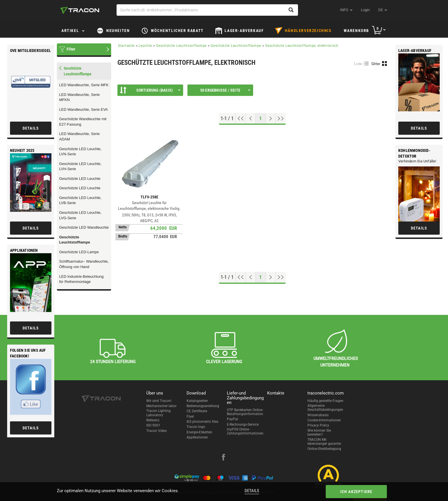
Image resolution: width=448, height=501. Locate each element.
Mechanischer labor (161, 406)
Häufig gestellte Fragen (325, 401)
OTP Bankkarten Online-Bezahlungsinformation (245, 412)
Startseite (126, 46)
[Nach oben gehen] (241, 118)
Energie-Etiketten (199, 432)
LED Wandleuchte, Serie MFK (84, 85)
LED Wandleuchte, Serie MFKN (79, 97)
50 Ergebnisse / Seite (225, 90)
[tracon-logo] (80, 10)
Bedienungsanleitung (203, 406)
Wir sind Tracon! (159, 401)
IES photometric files (202, 422)
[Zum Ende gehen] (281, 118)
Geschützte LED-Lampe (79, 252)
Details (252, 491)
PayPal (232, 419)
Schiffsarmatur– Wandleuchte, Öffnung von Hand (84, 264)
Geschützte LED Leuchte (80, 179)
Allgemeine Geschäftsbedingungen (325, 408)
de (381, 10)
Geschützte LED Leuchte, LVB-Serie (80, 200)
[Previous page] (251, 118)
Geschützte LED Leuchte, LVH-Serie (80, 166)
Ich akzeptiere (356, 492)
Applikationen (197, 437)
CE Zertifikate (197, 411)
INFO (344, 10)
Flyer (190, 417)
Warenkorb (356, 31)
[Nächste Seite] (271, 118)
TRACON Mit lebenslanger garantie (324, 442)
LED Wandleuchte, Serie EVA (84, 109)
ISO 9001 (153, 425)
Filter (71, 49)
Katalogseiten (197, 401)
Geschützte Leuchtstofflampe (75, 240)
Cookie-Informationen (324, 420)
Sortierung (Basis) (150, 90)
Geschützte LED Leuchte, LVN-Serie (80, 152)
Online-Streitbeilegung (324, 449)
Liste (358, 64)
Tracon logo (196, 427)
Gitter (376, 64)
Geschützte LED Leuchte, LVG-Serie (80, 215)
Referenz (153, 420)
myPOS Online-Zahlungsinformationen (245, 431)
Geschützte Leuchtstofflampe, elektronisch (302, 46)
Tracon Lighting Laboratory (158, 413)
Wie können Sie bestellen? (319, 432)
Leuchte (145, 46)
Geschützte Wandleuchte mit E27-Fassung (83, 122)
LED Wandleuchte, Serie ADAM (79, 136)
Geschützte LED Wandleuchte (84, 227)
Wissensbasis (318, 415)
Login (365, 10)
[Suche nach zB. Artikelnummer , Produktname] (207, 10)
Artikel (70, 31)
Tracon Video (157, 431)
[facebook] (223, 458)
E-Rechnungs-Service (243, 424)
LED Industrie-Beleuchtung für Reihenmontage (81, 279)
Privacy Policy (318, 425)
